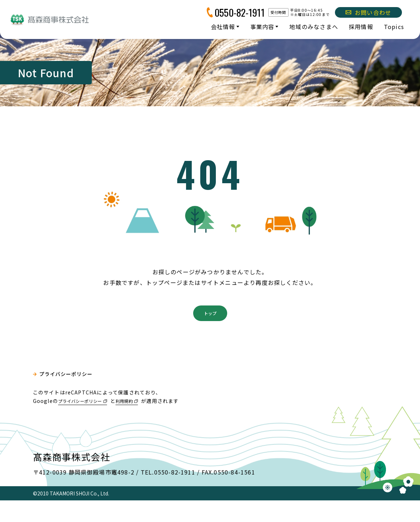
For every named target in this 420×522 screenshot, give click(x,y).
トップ (210, 333)
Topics (394, 27)
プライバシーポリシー (71, 397)
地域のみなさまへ (314, 27)
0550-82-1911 (240, 12)
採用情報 (361, 27)
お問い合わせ (368, 12)
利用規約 (136, 422)
